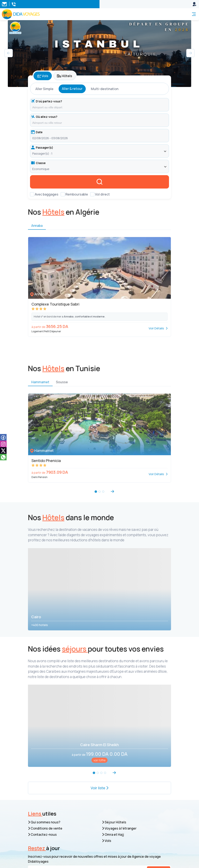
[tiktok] (3, 450)
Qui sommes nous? (44, 742)
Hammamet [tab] (40, 387)
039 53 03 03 (50, 830)
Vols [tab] (43, 76)
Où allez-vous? (44, 117)
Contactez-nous (42, 755)
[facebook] (3, 437)
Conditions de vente (45, 749)
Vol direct (102, 194)
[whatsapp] (3, 457)
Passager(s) (42, 148)
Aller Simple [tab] (44, 89)
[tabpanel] (99, 140)
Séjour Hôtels (114, 742)
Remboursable (77, 194)
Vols (107, 761)
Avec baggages (47, 194)
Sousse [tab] (62, 387)
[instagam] (3, 444)
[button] (190, 53)
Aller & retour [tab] (72, 89)
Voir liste (99, 711)
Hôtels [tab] (65, 76)
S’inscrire (159, 791)
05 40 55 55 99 (51, 824)
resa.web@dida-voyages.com (63, 811)
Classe (38, 163)
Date (37, 132)
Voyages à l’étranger (119, 749)
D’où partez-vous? (47, 101)
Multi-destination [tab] (105, 89)
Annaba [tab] (37, 230)
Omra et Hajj (113, 755)
